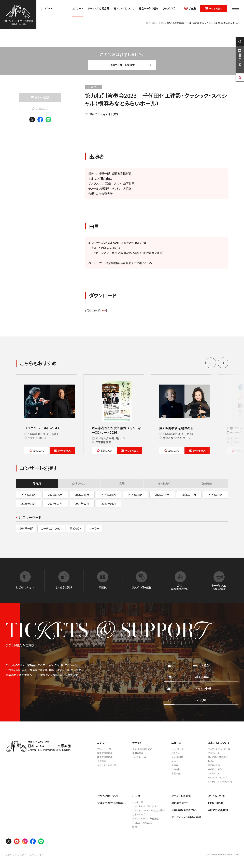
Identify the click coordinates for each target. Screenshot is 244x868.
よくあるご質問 (216, 796)
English (46, 8)
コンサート (78, 8)
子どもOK (75, 528)
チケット (62, 451)
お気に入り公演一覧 (107, 765)
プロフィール (214, 753)
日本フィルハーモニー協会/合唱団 (148, 810)
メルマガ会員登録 (218, 810)
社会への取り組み (149, 8)
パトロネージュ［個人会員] (145, 806)
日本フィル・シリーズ (217, 777)
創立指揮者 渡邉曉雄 (218, 757)
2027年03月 (109, 504)
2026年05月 (55, 495)
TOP (148, 23)
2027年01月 (55, 504)
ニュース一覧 (177, 749)
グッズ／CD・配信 (181, 796)
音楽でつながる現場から (111, 803)
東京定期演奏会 (105, 753)
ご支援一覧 (138, 802)
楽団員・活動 (214, 765)
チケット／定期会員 (98, 8)
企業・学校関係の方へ (184, 810)
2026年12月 (28, 504)
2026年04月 (28, 495)
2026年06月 (82, 495)
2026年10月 (189, 495)
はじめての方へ (180, 803)
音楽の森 (176, 773)
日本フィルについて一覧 (219, 749)
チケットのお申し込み (142, 749)
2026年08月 (135, 495)
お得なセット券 (139, 757)
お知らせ (175, 753)
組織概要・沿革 (215, 769)
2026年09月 (162, 495)
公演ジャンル (80, 483)
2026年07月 (109, 495)
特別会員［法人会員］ (142, 823)
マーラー (94, 528)
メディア (175, 761)
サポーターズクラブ (141, 814)
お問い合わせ (215, 803)
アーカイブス (213, 773)
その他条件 (164, 483)
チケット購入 (214, 8)
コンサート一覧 (104, 749)
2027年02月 (82, 504)
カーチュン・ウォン (51, 528)
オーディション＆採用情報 (220, 781)
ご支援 (190, 8)
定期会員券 (138, 753)
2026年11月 (216, 495)
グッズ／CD (169, 8)
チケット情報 (177, 757)
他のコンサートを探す (131, 65)
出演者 (175, 765)
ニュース (176, 743)
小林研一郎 (26, 528)
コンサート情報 (158, 23)
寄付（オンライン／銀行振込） (146, 818)
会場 (122, 483)
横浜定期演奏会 (105, 757)
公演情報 (176, 769)
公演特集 (102, 761)
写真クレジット (36, 855)
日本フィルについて (124, 8)
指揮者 (211, 761)
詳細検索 (207, 483)
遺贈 (135, 827)
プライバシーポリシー (16, 855)
